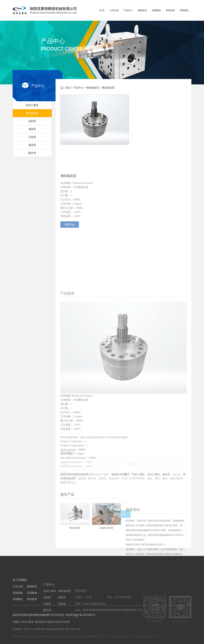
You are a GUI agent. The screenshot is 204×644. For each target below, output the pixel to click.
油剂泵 (32, 126)
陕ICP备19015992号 (84, 619)
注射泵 (32, 142)
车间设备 (18, 613)
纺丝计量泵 (32, 110)
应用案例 (156, 10)
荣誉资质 (170, 10)
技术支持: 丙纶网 (64, 619)
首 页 (102, 10)
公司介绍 (114, 10)
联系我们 (184, 10)
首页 (68, 88)
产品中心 (128, 10)
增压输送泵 (32, 118)
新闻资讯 (142, 10)
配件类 (32, 158)
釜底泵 (32, 150)
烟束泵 (32, 134)
